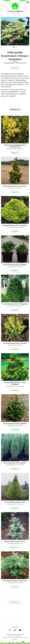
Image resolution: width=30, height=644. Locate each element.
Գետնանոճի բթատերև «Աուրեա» (15, 187)
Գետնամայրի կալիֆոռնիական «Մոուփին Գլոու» (15, 147)
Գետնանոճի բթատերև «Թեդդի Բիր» (15, 305)
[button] (14, 47)
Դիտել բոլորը (15, 602)
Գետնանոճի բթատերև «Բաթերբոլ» (15, 226)
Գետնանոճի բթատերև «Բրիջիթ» (15, 266)
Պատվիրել (15, 68)
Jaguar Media (19, 642)
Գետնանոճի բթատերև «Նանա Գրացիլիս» (15, 384)
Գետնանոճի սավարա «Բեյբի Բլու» (15, 582)
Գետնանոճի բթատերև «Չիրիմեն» (15, 424)
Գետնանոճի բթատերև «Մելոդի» (15, 344)
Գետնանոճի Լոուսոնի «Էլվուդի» (15, 464)
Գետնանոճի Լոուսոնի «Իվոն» (15, 503)
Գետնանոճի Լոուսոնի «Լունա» (15, 542)
